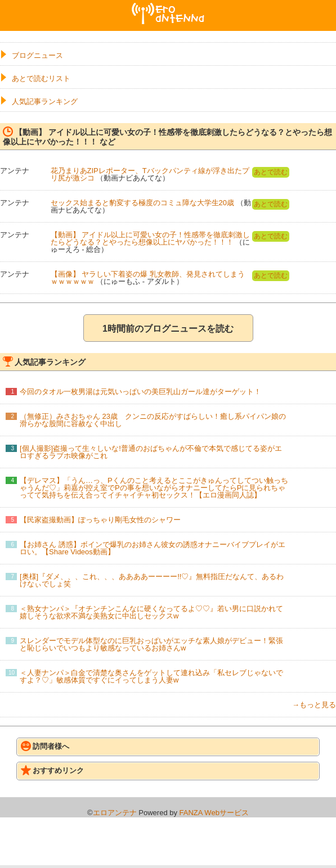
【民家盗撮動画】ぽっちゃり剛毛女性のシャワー (100, 520)
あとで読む (271, 172)
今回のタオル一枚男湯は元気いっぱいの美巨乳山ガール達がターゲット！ (140, 392)
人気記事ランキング (45, 101)
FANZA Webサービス (214, 813)
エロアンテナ (168, 7)
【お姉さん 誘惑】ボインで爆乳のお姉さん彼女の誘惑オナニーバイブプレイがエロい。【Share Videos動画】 (153, 548)
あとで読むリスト (41, 78)
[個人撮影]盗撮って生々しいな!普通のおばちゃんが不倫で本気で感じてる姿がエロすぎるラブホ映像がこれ (151, 452)
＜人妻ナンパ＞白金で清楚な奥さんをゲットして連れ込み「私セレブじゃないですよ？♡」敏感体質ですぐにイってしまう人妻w (151, 676)
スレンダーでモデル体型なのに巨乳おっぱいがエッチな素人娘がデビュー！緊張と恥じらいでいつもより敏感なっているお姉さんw (151, 644)
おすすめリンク (52, 770)
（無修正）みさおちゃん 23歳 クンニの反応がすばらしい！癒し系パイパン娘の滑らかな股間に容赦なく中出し (153, 420)
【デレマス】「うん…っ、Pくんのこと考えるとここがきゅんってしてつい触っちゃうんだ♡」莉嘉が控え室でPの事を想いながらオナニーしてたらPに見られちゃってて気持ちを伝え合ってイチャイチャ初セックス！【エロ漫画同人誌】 (154, 488)
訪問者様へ (45, 746)
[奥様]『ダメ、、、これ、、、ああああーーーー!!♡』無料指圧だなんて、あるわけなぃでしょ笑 (152, 580)
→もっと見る (314, 705)
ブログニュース (37, 55)
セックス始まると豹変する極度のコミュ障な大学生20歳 (142, 203)
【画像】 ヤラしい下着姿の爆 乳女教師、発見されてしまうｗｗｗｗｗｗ (148, 278)
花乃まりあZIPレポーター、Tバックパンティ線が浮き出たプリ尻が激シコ (150, 174)
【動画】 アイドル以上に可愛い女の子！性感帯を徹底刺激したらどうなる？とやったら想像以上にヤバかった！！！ (151, 238)
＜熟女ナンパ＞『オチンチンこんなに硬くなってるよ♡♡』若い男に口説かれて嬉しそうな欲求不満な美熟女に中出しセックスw (151, 612)
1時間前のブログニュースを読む (168, 329)
